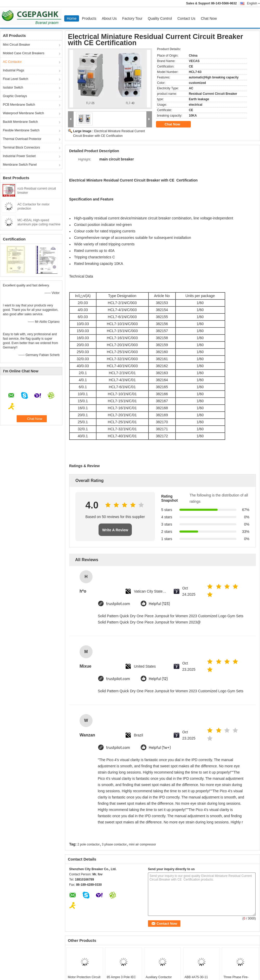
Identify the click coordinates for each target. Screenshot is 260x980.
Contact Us (186, 18)
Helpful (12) (158, 679)
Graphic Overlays (15, 96)
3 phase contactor (114, 844)
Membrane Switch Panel (20, 165)
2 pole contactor (89, 844)
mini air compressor (142, 844)
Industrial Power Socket (19, 156)
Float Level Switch (15, 79)
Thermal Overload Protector (22, 139)
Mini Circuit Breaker (17, 45)
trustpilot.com (118, 604)
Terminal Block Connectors (21, 147)
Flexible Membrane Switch (21, 130)
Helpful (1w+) (160, 748)
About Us (109, 18)
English (253, 3)
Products (89, 18)
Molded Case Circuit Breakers (24, 53)
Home (72, 18)
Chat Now (209, 18)
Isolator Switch (13, 88)
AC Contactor (12, 62)
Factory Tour (132, 18)
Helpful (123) (159, 604)
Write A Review (115, 530)
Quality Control (160, 18)
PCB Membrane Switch (19, 105)
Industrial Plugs (14, 70)
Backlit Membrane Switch (20, 122)
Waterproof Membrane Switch (23, 113)
